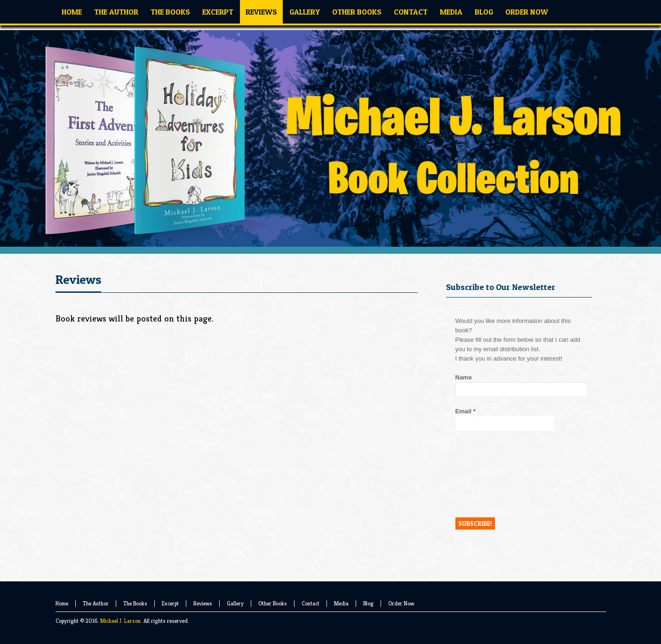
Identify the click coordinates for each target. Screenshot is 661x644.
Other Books (273, 603)
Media (341, 603)
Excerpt (170, 603)
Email (466, 411)
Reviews (203, 603)
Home (62, 603)
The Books (135, 603)
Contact (311, 603)
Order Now (401, 603)
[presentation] (494, 474)
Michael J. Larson (120, 621)
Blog (368, 603)
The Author (96, 603)
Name (464, 377)
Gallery (235, 603)
